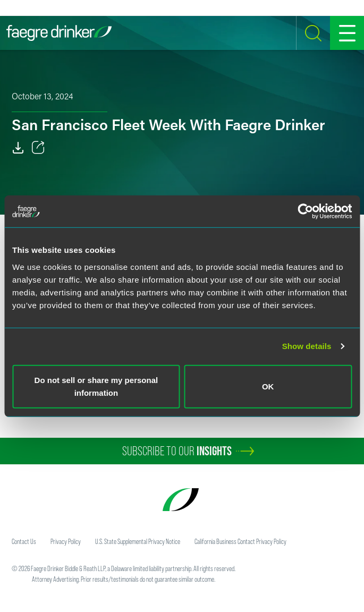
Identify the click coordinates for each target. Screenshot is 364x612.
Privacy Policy (66, 541)
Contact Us (24, 541)
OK (268, 386)
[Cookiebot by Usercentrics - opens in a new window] (305, 211)
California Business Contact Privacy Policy (240, 541)
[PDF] (18, 148)
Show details (307, 346)
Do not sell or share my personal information (96, 386)
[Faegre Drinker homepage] (59, 33)
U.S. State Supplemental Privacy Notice (138, 541)
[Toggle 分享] (38, 148)
